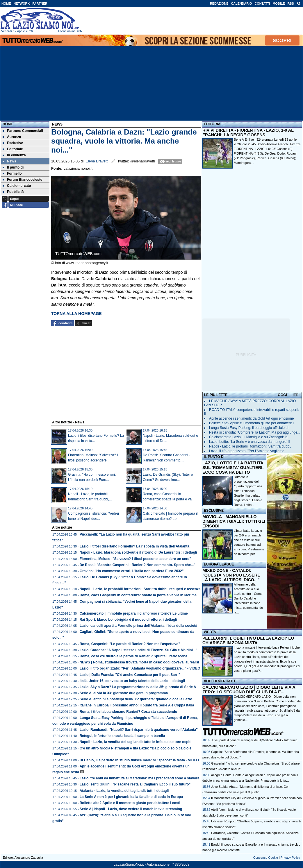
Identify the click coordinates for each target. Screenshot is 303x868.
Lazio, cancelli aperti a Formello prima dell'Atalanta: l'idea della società (139, 626)
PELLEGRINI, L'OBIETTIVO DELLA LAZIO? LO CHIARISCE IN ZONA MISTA (248, 640)
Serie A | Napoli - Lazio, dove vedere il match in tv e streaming (131, 809)
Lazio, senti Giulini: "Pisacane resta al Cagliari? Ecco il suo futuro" (135, 784)
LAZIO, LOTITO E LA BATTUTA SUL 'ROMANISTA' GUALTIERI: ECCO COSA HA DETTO (233, 468)
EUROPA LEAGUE (219, 564)
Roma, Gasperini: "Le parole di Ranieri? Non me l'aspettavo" (130, 644)
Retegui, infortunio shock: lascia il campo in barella (122, 736)
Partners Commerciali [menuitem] (23, 131)
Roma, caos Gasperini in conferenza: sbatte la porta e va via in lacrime (138, 595)
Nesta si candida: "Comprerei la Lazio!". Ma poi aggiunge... (255, 432)
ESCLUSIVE (214, 511)
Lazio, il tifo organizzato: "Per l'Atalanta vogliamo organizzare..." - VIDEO (140, 668)
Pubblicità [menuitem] (13, 192)
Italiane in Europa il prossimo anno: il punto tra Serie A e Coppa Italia (137, 705)
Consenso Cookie (266, 858)
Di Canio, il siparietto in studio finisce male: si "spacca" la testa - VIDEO (139, 760)
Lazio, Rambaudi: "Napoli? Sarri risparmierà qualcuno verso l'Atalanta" (139, 730)
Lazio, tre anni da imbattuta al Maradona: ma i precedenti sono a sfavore (140, 778)
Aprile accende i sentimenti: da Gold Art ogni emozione (252, 418)
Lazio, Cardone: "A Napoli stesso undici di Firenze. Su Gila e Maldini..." (139, 650)
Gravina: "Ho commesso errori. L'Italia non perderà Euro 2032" (132, 571)
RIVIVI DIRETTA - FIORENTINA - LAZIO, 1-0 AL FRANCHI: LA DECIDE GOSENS (248, 133)
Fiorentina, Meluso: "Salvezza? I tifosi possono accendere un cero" (135, 559)
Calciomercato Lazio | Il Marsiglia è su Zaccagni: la (248, 437)
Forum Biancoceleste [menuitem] (22, 180)
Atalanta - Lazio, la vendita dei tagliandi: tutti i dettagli (124, 791)
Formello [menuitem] (12, 173)
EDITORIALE (214, 124)
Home (8, 124)
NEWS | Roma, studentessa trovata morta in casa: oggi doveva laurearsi (139, 662)
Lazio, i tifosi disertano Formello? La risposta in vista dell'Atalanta (135, 546)
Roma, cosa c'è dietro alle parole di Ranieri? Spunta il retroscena (133, 656)
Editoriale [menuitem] (13, 149)
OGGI (282, 395)
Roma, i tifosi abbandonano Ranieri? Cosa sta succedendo (128, 712)
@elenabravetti (143, 161)
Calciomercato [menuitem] (17, 186)
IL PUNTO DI (214, 457)
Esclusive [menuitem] (13, 143)
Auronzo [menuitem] (12, 137)
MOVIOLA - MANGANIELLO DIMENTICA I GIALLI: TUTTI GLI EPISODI (234, 521)
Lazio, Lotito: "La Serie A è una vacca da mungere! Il (249, 442)
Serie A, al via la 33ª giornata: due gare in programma (124, 693)
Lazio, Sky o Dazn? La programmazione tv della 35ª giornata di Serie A (138, 687)
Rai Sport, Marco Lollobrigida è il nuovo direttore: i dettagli (128, 620)
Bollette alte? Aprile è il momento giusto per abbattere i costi (130, 803)
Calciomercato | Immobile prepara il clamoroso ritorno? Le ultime (134, 613)
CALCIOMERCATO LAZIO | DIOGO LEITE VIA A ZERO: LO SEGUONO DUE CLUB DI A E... (249, 690)
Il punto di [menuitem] (13, 167)
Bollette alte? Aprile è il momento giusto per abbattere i (251, 423)
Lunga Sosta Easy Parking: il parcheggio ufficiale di (249, 428)
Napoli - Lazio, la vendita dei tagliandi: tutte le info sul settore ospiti (136, 742)
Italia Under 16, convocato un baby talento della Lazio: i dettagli (132, 681)
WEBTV (210, 632)
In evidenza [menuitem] (14, 155)
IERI (296, 395)
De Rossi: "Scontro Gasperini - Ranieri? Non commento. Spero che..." (138, 565)
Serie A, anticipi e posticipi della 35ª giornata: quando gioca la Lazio (136, 699)
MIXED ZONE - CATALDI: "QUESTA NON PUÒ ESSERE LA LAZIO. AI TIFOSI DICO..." (231, 575)
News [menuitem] (9, 161)
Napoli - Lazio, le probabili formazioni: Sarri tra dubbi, (250, 446)
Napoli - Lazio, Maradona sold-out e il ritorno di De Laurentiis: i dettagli (138, 552)
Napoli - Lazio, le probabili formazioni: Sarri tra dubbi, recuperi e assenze (140, 589)
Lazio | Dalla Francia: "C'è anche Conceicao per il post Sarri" (130, 675)
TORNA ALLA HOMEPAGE (76, 314)
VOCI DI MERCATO (220, 681)
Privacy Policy (290, 858)
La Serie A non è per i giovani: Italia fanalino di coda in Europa (131, 797)
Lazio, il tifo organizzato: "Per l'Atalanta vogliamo (247, 451)
